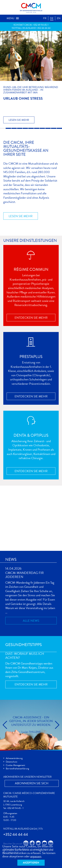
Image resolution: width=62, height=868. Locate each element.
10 (54, 128)
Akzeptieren (31, 863)
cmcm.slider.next (57, 725)
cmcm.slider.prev (5, 725)
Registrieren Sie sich (29, 540)
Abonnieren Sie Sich (32, 783)
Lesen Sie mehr (19, 120)
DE (52, 18)
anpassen (36, 856)
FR (45, 18)
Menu (13, 18)
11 (59, 128)
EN (59, 18)
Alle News (31, 621)
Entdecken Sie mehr (31, 318)
